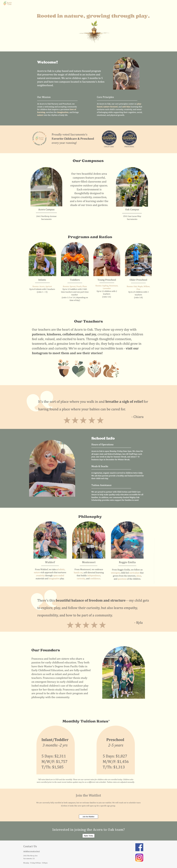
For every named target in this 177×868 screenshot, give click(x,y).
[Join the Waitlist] (89, 817)
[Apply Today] (88, 836)
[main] (88, 796)
